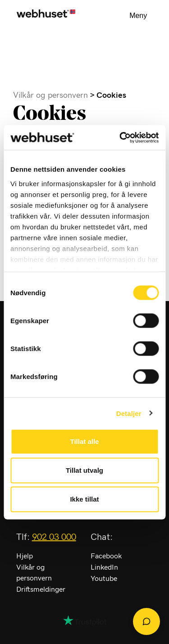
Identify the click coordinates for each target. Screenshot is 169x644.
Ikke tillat (84, 499)
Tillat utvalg (84, 470)
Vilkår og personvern (50, 96)
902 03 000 (54, 537)
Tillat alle (85, 441)
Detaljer (129, 413)
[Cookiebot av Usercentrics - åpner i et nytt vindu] (120, 137)
